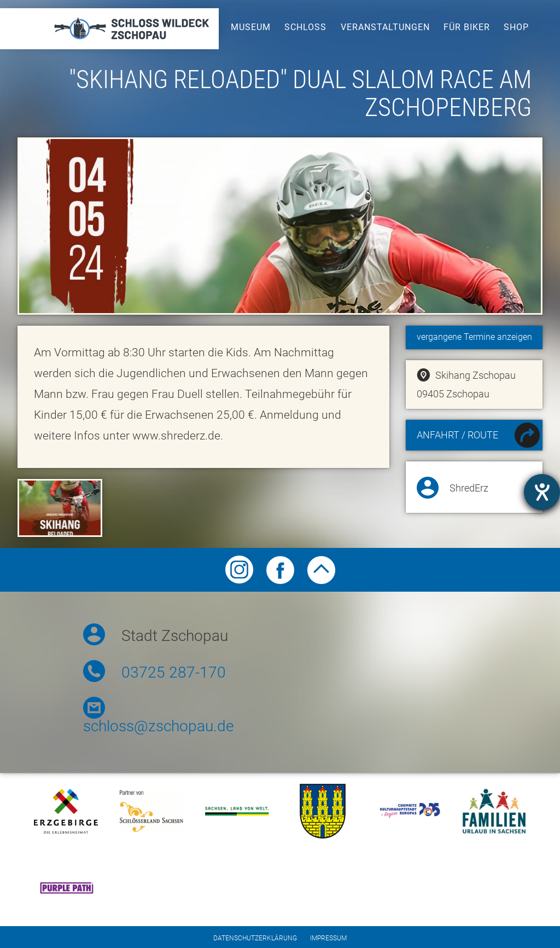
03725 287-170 (174, 672)
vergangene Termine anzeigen (474, 337)
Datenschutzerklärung (255, 938)
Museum (251, 27)
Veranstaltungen (385, 27)
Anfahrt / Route (478, 437)
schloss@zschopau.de (158, 726)
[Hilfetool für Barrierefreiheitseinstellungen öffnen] (542, 492)
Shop (516, 27)
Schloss (305, 27)
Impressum (328, 938)
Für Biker (467, 27)
